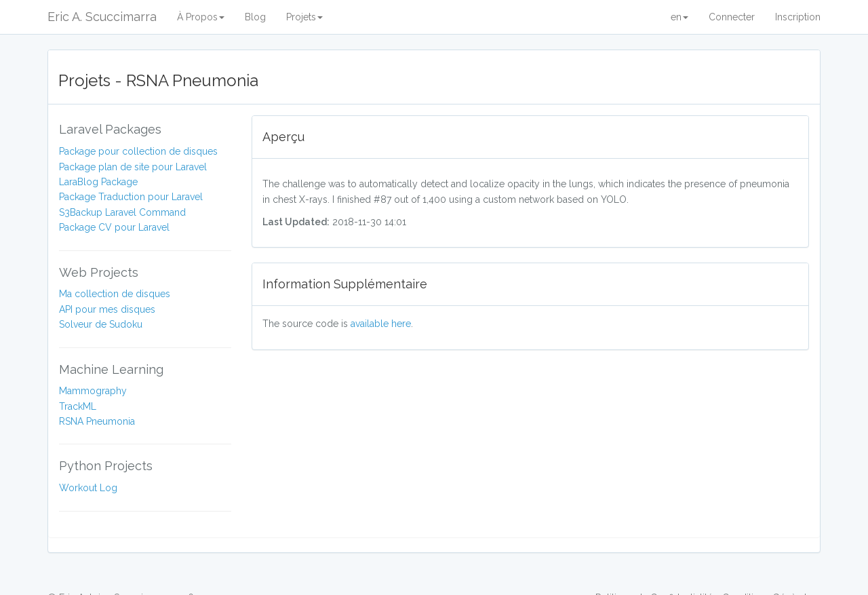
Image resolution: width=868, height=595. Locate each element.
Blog (255, 17)
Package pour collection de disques (138, 151)
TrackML (78, 406)
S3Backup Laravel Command (122, 212)
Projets (304, 17)
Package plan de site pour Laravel (133, 167)
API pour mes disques (107, 309)
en (679, 17)
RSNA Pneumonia (97, 421)
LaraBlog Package (98, 182)
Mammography (93, 391)
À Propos (201, 17)
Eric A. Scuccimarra (102, 17)
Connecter (732, 17)
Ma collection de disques (115, 294)
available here (381, 324)
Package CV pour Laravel (114, 227)
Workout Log (88, 488)
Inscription (798, 17)
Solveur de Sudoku (101, 324)
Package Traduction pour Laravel (131, 197)
